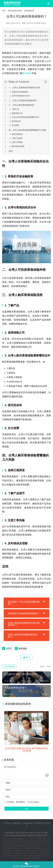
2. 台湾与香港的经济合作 (20, 96)
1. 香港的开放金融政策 (19, 92)
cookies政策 (27, 823)
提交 (27, 809)
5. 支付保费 (14, 125)
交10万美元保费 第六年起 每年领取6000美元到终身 (26, 750)
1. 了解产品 (14, 109)
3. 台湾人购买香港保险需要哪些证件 (24, 117)
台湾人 (9, 648)
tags (23, 829)
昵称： (9, 783)
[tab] (26, 603)
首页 (4, 11)
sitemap (28, 829)
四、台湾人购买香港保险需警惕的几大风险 (27, 130)
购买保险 (23, 648)
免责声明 (39, 823)
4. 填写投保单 (15, 121)
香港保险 (27, 73)
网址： (9, 797)
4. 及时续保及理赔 (17, 146)
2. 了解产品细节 (16, 138)
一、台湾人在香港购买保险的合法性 (24, 88)
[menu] (49, 4)
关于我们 (7, 823)
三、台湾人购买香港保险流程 (21, 105)
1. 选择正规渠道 (16, 134)
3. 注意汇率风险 (16, 142)
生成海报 (9, 666)
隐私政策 (17, 823)
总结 (11, 151)
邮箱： (9, 790)
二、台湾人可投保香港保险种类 (22, 100)
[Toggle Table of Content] (46, 82)
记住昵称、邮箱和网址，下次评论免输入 (22, 802)
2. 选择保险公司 (16, 113)
